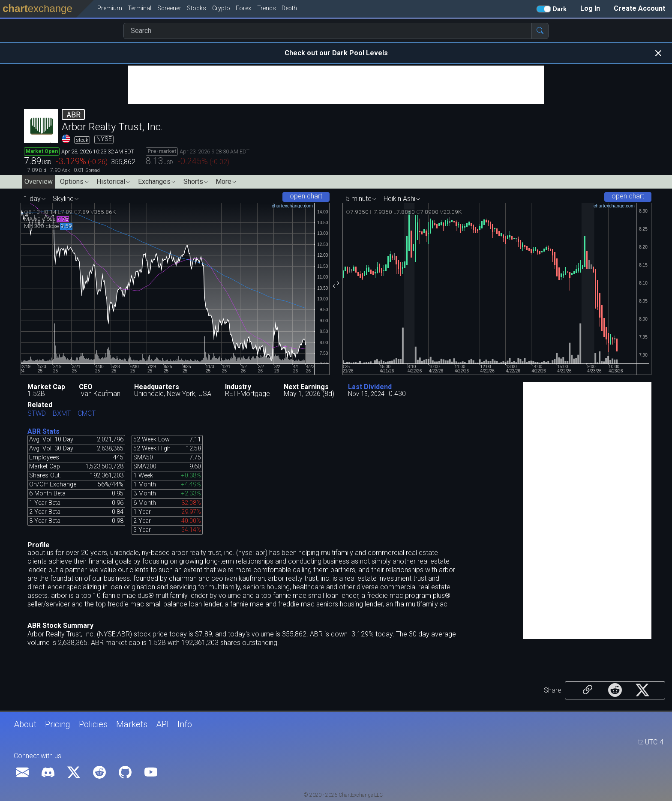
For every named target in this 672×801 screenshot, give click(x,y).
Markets (132, 724)
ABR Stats (43, 431)
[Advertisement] (336, 85)
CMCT (87, 414)
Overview (39, 181)
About (25, 724)
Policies (93, 724)
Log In (590, 8)
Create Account (639, 8)
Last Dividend (370, 387)
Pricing (58, 724)
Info (185, 724)
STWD (37, 414)
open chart (306, 196)
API (162, 724)
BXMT (62, 414)
